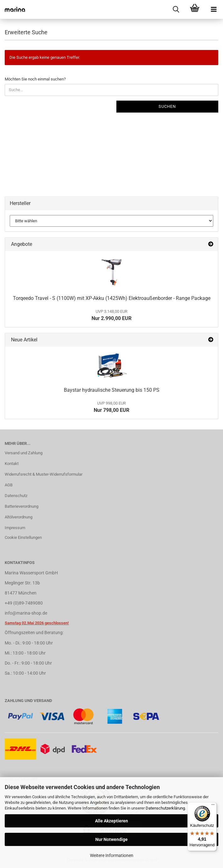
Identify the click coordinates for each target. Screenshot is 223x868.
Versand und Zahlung (24, 453)
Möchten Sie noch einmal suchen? (35, 79)
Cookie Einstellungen (23, 537)
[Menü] (213, 806)
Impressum (15, 528)
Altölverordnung (19, 517)
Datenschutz (16, 496)
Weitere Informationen (112, 855)
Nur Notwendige (111, 839)
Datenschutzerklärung (165, 808)
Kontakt (12, 464)
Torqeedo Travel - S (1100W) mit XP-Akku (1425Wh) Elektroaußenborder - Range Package (112, 298)
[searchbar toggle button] (176, 9)
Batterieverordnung (22, 506)
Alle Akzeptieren (111, 821)
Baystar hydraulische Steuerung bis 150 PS (112, 390)
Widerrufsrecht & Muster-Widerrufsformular (44, 474)
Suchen (167, 106)
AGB (9, 485)
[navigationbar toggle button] (214, 9)
